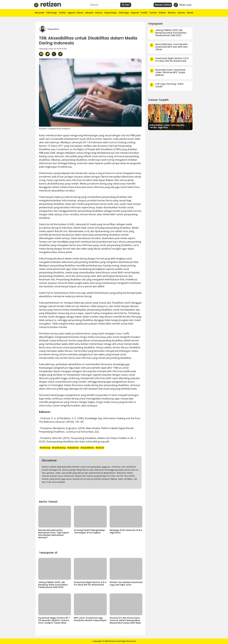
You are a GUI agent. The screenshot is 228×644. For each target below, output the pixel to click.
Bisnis (80, 13)
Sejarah (135, 13)
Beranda (40, 13)
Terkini (62, 13)
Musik (190, 13)
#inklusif (100, 448)
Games (181, 13)
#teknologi (45, 448)
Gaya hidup (110, 13)
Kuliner (162, 13)
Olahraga (124, 13)
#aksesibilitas (87, 448)
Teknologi (51, 13)
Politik (144, 13)
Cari (126, 5)
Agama (72, 13)
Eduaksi (89, 13)
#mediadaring (59, 448)
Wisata (172, 13)
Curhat (153, 13)
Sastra (99, 13)
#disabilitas (73, 448)
